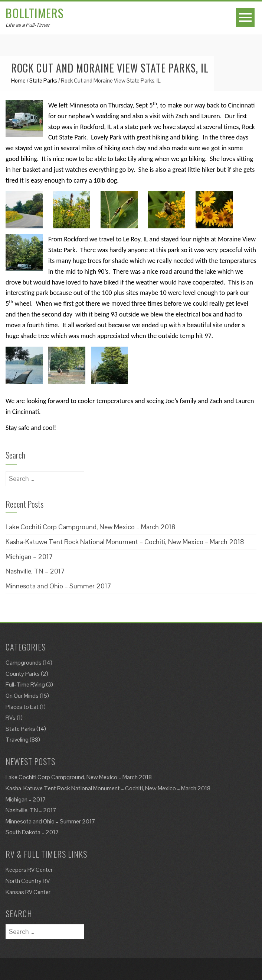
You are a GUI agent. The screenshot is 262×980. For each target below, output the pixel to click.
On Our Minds (22, 696)
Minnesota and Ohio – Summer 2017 (58, 586)
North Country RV (28, 881)
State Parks (43, 81)
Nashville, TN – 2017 (35, 571)
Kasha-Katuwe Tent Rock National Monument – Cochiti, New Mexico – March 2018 (125, 542)
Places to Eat (22, 707)
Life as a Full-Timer (28, 25)
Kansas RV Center (28, 892)
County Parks (23, 674)
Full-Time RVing (25, 685)
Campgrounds (24, 663)
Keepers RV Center (29, 870)
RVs (11, 718)
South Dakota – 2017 (32, 832)
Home (18, 81)
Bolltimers (35, 13)
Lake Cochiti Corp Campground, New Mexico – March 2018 (91, 527)
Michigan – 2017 (29, 557)
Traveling (17, 740)
